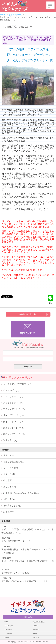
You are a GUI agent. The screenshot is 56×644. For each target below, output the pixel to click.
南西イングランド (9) (14, 434)
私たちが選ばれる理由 (14, 462)
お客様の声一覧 (15, 15)
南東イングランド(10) (13, 428)
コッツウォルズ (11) (13, 396)
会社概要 (7, 480)
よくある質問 (10, 487)
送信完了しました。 (13, 505)
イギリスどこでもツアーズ (26, 642)
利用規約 (7, 637)
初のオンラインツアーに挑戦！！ (17, 573)
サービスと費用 (11, 468)
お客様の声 (9, 512)
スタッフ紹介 (10, 474)
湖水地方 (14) (10, 440)
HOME (3, 15)
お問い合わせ (10, 499)
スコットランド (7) (13, 403)
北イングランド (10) (13, 415)
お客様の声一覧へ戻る (28, 314)
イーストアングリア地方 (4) (17, 384)
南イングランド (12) (13, 421)
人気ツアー (9, 455)
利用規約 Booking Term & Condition (21, 493)
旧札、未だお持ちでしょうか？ (16, 541)
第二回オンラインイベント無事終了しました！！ (24, 581)
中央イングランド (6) (14, 409)
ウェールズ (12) (11, 390)
